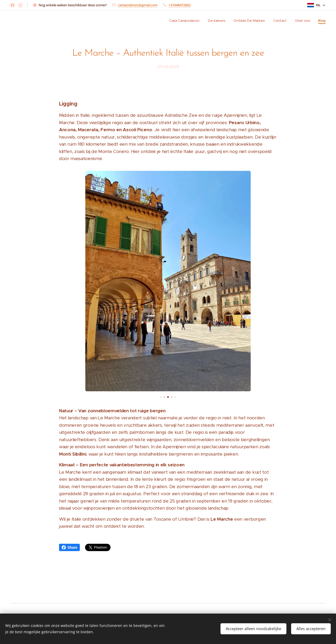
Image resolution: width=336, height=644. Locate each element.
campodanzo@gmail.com (138, 5)
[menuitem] (285, 21)
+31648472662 (180, 5)
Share (69, 547)
